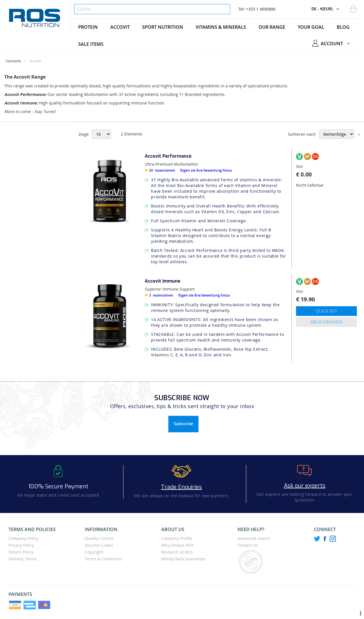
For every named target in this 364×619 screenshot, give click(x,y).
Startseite (13, 61)
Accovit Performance (168, 156)
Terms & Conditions (103, 559)
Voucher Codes (99, 545)
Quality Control (99, 538)
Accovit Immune (163, 281)
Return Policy (21, 552)
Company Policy (23, 538)
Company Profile (177, 538)
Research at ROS (177, 552)
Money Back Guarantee (183, 559)
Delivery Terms (23, 559)
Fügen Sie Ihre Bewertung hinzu (206, 170)
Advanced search (254, 538)
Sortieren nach (302, 134)
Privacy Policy (21, 545)
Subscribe (184, 424)
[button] (327, 9)
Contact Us (248, 545)
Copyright (94, 552)
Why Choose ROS (177, 545)
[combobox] (152, 9)
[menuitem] (88, 27)
